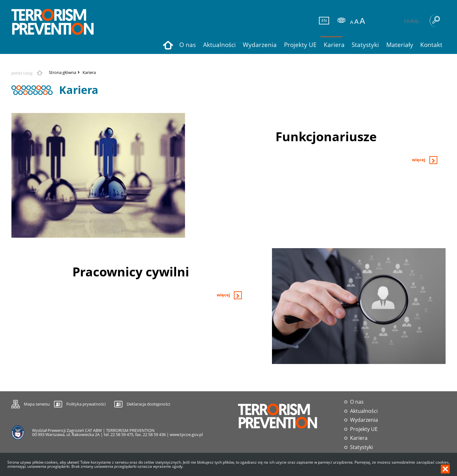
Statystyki (361, 447)
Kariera (89, 73)
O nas (357, 402)
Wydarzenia (364, 420)
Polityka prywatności (86, 404)
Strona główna (63, 73)
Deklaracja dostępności (148, 404)
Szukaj (436, 21)
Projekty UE (364, 429)
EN (323, 20)
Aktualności (364, 411)
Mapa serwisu (31, 403)
